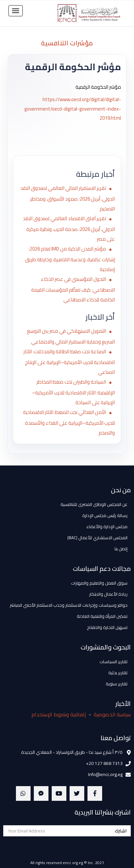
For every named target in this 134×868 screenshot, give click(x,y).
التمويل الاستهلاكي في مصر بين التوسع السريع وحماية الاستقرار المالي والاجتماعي (71, 336)
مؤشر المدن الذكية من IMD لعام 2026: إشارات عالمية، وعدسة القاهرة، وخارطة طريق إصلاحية (70, 259)
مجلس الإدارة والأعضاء (107, 526)
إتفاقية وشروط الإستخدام (59, 714)
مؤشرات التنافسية (67, 43)
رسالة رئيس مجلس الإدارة (105, 515)
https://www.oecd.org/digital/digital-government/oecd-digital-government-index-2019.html (73, 109)
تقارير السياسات (114, 662)
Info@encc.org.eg (105, 774)
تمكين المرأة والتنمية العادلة (102, 616)
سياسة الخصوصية (112, 714)
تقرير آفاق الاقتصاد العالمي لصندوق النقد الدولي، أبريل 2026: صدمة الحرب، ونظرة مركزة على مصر (69, 229)
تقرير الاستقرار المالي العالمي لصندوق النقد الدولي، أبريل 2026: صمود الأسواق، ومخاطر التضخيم (67, 198)
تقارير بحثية (118, 673)
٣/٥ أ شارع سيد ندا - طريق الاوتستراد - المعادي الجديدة (72, 752)
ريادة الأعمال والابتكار (108, 594)
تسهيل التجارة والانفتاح (107, 627)
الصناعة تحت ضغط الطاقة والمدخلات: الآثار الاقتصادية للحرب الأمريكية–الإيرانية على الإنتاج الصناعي (69, 362)
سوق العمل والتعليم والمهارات (99, 583)
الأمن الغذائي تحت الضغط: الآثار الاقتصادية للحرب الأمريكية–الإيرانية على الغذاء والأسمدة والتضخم (69, 422)
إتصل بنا (121, 549)
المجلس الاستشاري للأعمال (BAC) (97, 538)
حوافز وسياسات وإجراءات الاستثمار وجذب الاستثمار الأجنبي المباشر (69, 605)
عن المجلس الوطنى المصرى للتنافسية (94, 504)
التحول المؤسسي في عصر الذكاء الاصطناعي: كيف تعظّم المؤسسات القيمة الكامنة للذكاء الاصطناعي (73, 289)
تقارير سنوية (117, 684)
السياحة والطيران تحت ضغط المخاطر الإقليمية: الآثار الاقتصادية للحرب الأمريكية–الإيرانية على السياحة (73, 392)
